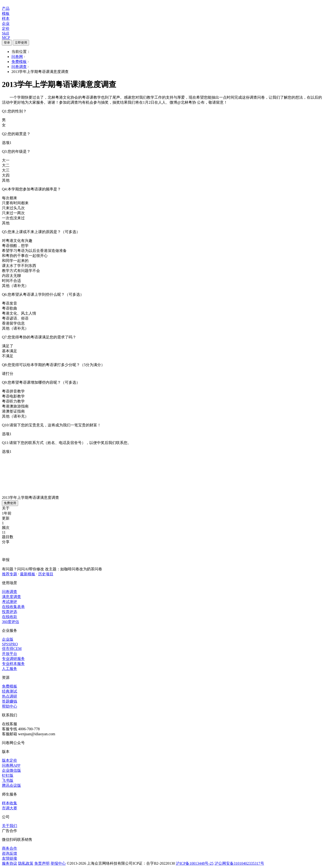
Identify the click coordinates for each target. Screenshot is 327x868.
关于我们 (10, 826)
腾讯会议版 (11, 785)
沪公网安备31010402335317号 (239, 863)
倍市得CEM (12, 649)
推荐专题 (10, 574)
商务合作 (10, 848)
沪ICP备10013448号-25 (195, 863)
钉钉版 (8, 775)
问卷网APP (11, 765)
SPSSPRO (10, 644)
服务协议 (10, 863)
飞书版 (8, 780)
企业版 (8, 639)
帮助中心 (10, 706)
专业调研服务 (13, 659)
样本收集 (10, 803)
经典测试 (10, 691)
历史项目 (46, 574)
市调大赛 (10, 808)
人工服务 (10, 669)
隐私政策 (26, 863)
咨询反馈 (10, 853)
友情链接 (10, 858)
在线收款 (10, 617)
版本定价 (10, 760)
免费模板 (19, 62)
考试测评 (10, 602)
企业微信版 (11, 770)
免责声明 (42, 863)
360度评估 (10, 622)
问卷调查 (19, 67)
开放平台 (10, 654)
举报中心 (58, 863)
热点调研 (10, 696)
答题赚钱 (10, 701)
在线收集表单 (13, 607)
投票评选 (10, 612)
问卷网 (17, 57)
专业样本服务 (13, 664)
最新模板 (28, 574)
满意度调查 (11, 597)
